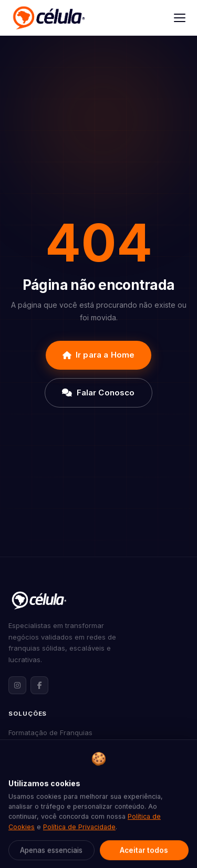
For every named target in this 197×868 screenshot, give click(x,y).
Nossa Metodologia (40, 860)
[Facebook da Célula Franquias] (39, 685)
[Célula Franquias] (49, 18)
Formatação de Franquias (50, 733)
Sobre (18, 843)
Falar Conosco (98, 393)
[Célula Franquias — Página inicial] (39, 600)
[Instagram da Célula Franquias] (17, 685)
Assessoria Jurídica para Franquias (67, 799)
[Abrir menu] (180, 18)
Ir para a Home (98, 355)
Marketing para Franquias (51, 782)
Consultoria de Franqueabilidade (62, 766)
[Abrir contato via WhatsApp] (169, 840)
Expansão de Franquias (47, 749)
